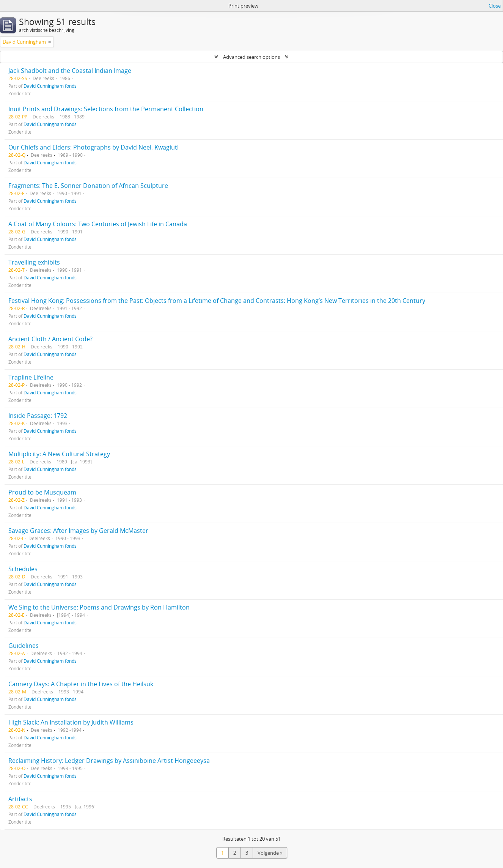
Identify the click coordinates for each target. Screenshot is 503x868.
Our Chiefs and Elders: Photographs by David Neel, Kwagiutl (94, 147)
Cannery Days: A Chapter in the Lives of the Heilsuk (81, 684)
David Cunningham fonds (50, 86)
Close (495, 6)
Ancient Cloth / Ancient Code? (50, 339)
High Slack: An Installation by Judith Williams (71, 722)
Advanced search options (251, 57)
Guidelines (24, 646)
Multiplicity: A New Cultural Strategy (59, 454)
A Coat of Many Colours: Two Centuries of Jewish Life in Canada (98, 224)
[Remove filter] (50, 42)
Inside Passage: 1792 (38, 416)
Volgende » (270, 853)
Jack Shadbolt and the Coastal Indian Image (70, 71)
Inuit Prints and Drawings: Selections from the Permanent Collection (106, 109)
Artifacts (20, 799)
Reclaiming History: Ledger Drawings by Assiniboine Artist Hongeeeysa (109, 761)
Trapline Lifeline (31, 377)
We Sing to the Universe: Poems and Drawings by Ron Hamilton (99, 607)
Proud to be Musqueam (42, 492)
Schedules (23, 569)
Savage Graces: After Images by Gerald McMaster (78, 531)
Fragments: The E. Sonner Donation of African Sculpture (88, 186)
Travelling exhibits (34, 262)
